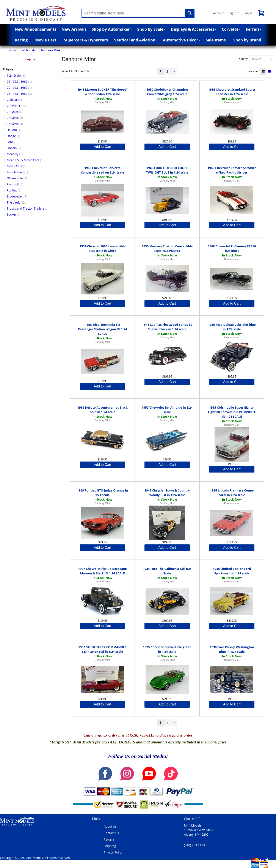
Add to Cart (103, 147)
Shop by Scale (151, 29)
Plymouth (13, 184)
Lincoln (12, 148)
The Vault (13, 202)
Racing (22, 40)
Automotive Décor (182, 40)
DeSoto (12, 130)
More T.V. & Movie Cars (23, 160)
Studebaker (15, 196)
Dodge (11, 136)
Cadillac (12, 100)
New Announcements (35, 29)
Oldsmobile (15, 178)
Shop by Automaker (112, 29)
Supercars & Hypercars (86, 40)
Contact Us (111, 833)
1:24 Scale (14, 75)
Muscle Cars (15, 172)
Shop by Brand (247, 40)
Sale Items (217, 40)
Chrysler (13, 112)
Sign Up (234, 13)
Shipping (110, 846)
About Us (110, 826)
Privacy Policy (113, 852)
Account (219, 13)
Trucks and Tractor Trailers (25, 208)
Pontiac (12, 190)
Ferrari (253, 29)
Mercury (13, 154)
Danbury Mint (51, 50)
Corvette (231, 29)
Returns (109, 839)
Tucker (11, 214)
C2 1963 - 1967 (17, 88)
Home (13, 50)
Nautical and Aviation (135, 40)
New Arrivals (74, 29)
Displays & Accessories (194, 29)
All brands (29, 50)
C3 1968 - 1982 (17, 94)
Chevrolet (13, 106)
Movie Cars (47, 40)
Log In (248, 13)
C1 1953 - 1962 (17, 81)
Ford (10, 142)
